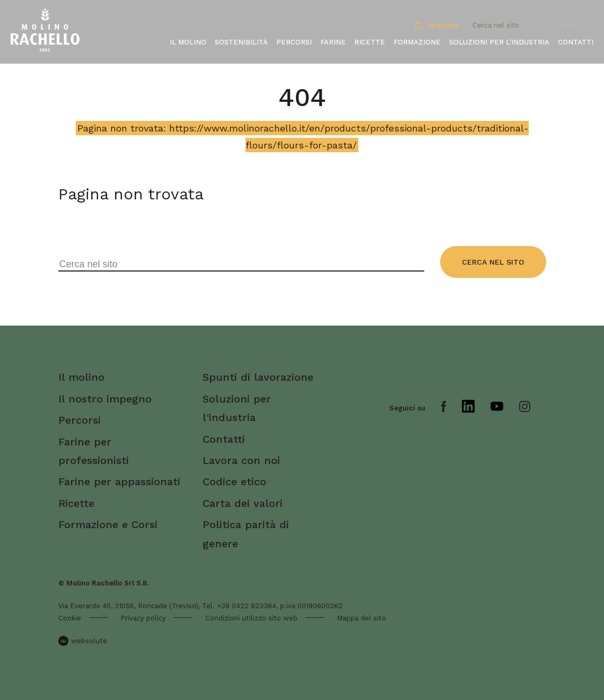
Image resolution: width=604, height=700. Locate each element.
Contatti (576, 42)
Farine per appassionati (119, 482)
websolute (83, 641)
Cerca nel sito (493, 262)
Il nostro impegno (105, 399)
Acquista (437, 25)
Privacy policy (143, 618)
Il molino (188, 42)
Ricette (370, 42)
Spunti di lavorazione (258, 377)
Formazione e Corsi (108, 524)
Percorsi (294, 42)
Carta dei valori (243, 503)
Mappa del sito (361, 618)
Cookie (70, 618)
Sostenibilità (241, 42)
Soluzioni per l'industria (499, 42)
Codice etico (234, 482)
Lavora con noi (241, 460)
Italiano (569, 25)
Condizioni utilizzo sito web (251, 618)
